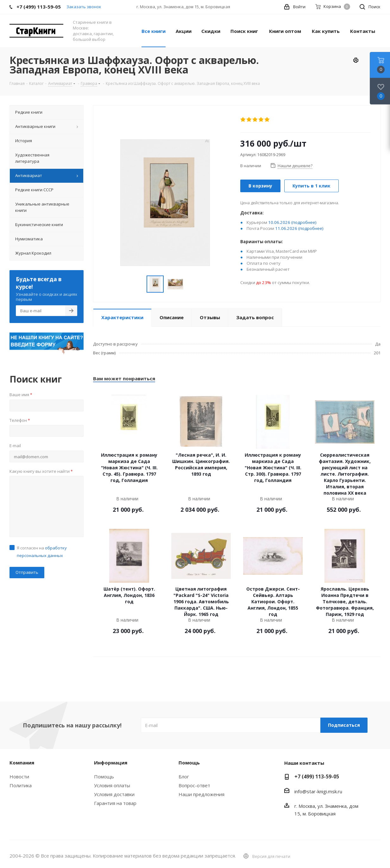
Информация (111, 763)
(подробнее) (304, 222)
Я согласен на (42, 552)
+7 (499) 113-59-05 (317, 776)
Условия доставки (114, 794)
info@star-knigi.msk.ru (318, 791)
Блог (184, 776)
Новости (19, 776)
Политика (21, 785)
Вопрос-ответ (194, 785)
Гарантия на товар (115, 803)
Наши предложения (201, 794)
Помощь (104, 776)
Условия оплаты (112, 785)
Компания (22, 763)
